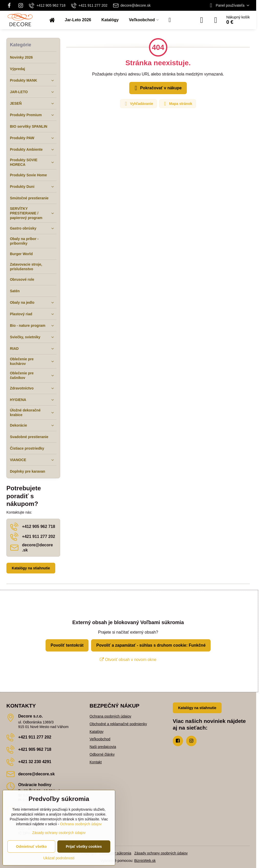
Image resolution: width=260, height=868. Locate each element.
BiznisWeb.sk (145, 861)
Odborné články (102, 754)
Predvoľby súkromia (115, 853)
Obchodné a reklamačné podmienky (118, 724)
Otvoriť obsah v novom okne (128, 660)
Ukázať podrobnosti (59, 858)
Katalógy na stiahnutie (31, 568)
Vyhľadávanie (138, 104)
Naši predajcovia (103, 747)
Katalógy (96, 732)
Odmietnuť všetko (31, 847)
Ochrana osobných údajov (110, 716)
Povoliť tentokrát (67, 645)
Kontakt (96, 762)
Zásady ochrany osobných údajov (161, 853)
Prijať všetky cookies (84, 847)
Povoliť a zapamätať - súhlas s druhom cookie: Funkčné (151, 645)
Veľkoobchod (100, 739)
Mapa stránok (177, 104)
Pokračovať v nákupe (157, 88)
